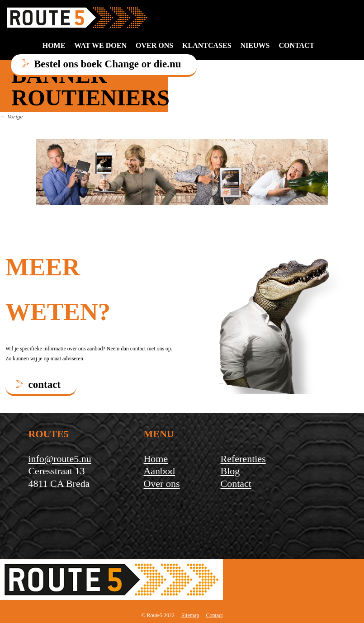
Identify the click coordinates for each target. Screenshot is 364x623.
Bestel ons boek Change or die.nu (107, 64)
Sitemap (190, 615)
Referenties (243, 459)
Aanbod (159, 471)
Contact (236, 484)
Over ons (154, 45)
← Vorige (11, 116)
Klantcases (207, 45)
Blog (230, 471)
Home (54, 45)
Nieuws (255, 45)
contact (296, 45)
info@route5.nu (59, 459)
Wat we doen (100, 45)
